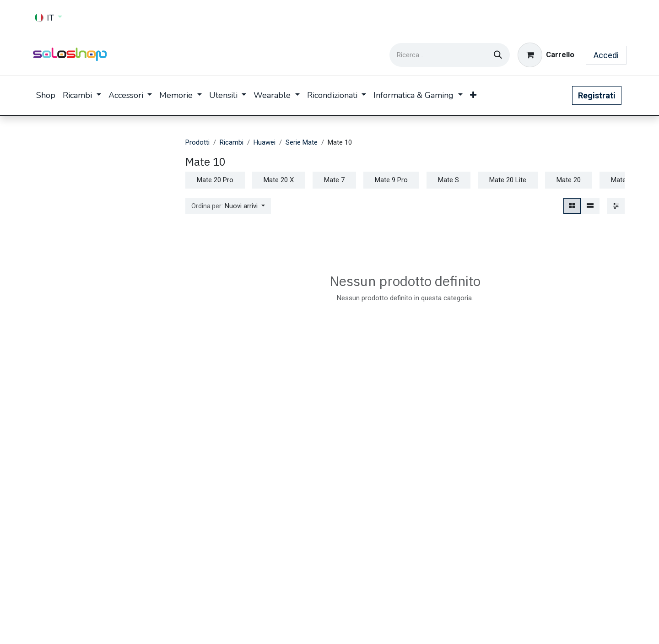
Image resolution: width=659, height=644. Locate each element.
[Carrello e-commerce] (546, 55)
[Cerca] (498, 55)
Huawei (265, 142)
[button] (228, 206)
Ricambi (232, 142)
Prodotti (197, 142)
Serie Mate (302, 142)
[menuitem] (46, 95)
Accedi (606, 55)
